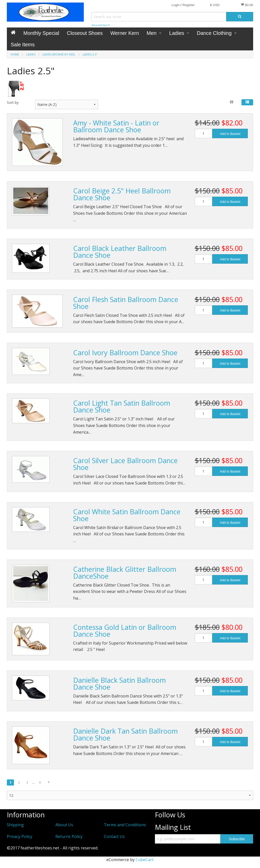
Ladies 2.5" (90, 54)
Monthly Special (41, 33)
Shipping (15, 825)
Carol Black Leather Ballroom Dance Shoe (120, 252)
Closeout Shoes (85, 33)
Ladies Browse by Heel (59, 54)
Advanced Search (101, 25)
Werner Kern (125, 33)
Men (151, 33)
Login (175, 5)
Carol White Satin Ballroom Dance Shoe (127, 515)
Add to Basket (230, 134)
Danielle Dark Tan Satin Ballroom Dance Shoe (125, 734)
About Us (64, 825)
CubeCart (145, 860)
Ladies (177, 33)
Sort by (13, 102)
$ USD (215, 5)
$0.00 (247, 5)
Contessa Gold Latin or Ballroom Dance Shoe (125, 631)
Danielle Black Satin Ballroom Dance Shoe (119, 684)
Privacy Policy (20, 836)
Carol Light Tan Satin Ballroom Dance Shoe (122, 406)
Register (188, 5)
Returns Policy (69, 836)
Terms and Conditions (125, 825)
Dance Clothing (214, 33)
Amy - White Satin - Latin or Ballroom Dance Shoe (116, 126)
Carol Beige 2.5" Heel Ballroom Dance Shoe (122, 194)
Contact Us (114, 836)
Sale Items (23, 45)
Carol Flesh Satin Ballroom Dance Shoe (126, 303)
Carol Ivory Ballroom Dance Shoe (125, 353)
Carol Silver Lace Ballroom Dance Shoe (125, 464)
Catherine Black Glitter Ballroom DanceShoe (125, 573)
